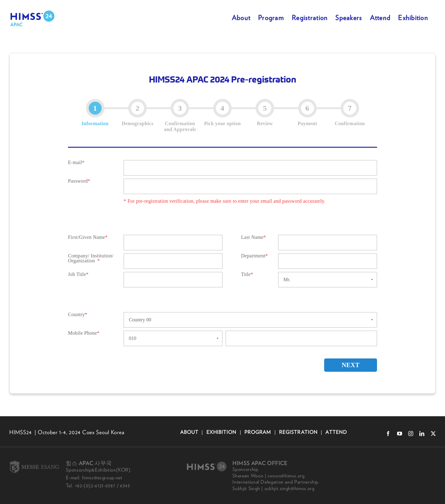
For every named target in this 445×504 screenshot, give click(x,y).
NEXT (347, 365)
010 (133, 338)
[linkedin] (422, 434)
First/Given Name (87, 237)
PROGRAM (258, 432)
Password (78, 181)
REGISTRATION (298, 432)
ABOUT (190, 432)
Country (76, 315)
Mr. (287, 280)
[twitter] (433, 434)
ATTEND (335, 432)
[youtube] (400, 434)
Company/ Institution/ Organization (91, 258)
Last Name (252, 237)
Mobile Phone (83, 333)
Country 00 (140, 320)
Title (246, 274)
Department (253, 256)
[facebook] (388, 434)
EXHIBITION (221, 432)
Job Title (77, 274)
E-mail (75, 163)
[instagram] (411, 434)
